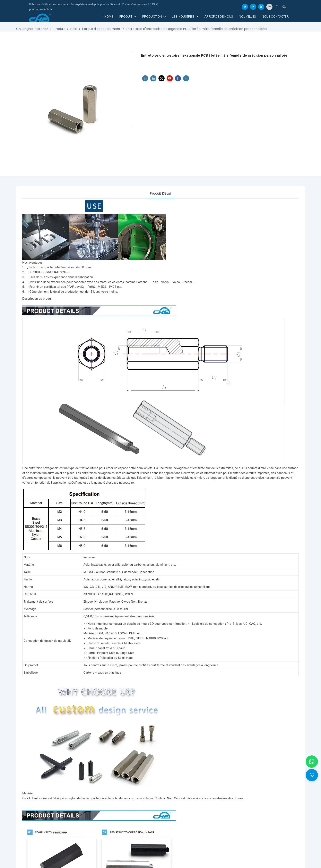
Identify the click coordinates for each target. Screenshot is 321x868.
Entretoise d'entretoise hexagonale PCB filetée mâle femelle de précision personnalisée (196, 29)
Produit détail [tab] (160, 194)
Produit (59, 29)
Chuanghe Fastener (32, 29)
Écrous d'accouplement (101, 29)
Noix (73, 29)
